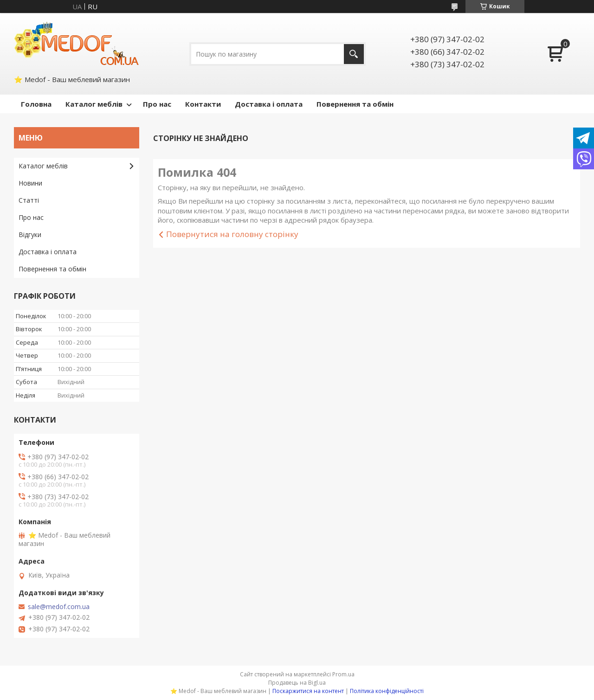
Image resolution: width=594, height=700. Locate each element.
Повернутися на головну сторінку (232, 234)
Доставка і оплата (269, 104)
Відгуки (30, 234)
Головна (36, 104)
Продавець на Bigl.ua (297, 683)
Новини (30, 183)
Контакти (203, 104)
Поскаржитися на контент (308, 691)
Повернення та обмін (355, 104)
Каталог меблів (94, 104)
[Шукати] (354, 54)
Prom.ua (343, 674)
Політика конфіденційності (387, 691)
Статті (29, 200)
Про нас (157, 104)
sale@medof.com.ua (59, 607)
